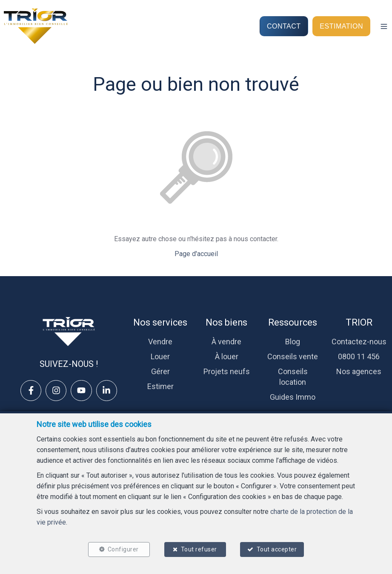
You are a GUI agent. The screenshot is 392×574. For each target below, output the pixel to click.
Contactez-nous (359, 342)
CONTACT (284, 26)
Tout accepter (277, 549)
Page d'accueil (196, 254)
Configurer (123, 549)
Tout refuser (199, 549)
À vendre (226, 342)
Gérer (160, 371)
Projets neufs (227, 371)
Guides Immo (293, 397)
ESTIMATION (341, 26)
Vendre (160, 342)
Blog (293, 342)
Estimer (160, 386)
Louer (160, 356)
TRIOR (359, 322)
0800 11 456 (359, 356)
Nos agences (359, 371)
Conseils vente (293, 356)
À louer (227, 356)
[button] (384, 26)
